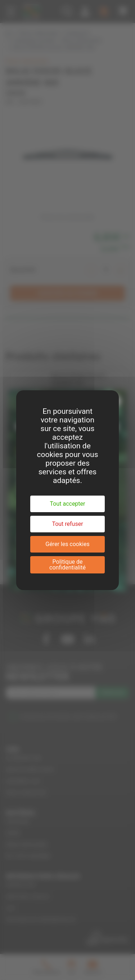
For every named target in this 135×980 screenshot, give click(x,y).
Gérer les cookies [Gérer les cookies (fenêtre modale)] (67, 544)
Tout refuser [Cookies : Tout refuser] (67, 524)
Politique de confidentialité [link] (67, 565)
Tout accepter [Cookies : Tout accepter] (68, 504)
